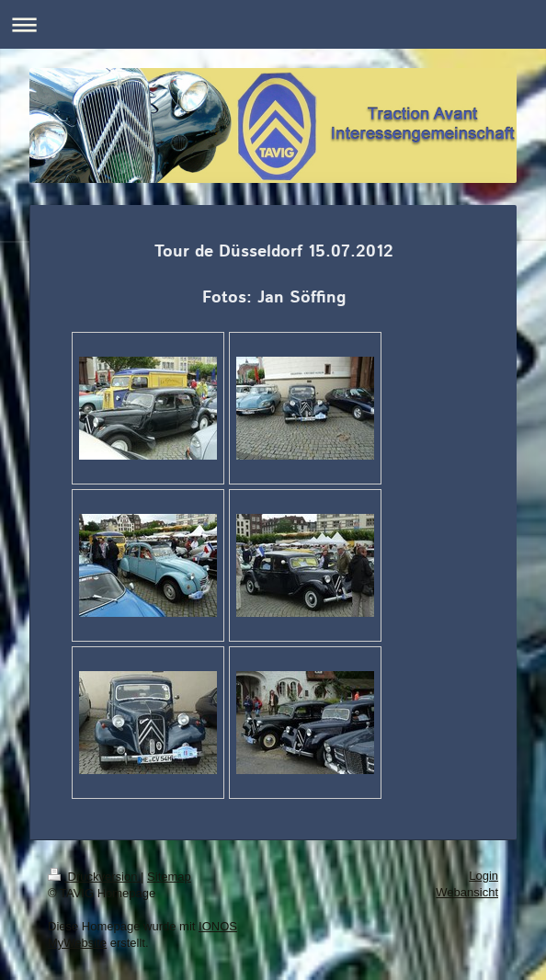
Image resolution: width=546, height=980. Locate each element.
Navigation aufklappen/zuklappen (273, 24)
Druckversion (94, 877)
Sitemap (169, 877)
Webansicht (467, 892)
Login (483, 876)
